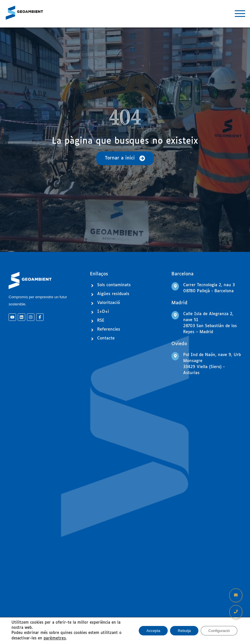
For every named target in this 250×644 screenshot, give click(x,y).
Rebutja (180, 631)
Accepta (146, 631)
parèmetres (54, 638)
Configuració (217, 631)
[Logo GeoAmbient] (24, 13)
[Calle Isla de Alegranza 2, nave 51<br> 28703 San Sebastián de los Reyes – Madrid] (175, 315)
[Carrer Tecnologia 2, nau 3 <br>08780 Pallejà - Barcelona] (175, 286)
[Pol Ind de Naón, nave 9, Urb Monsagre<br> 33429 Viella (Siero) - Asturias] (175, 356)
